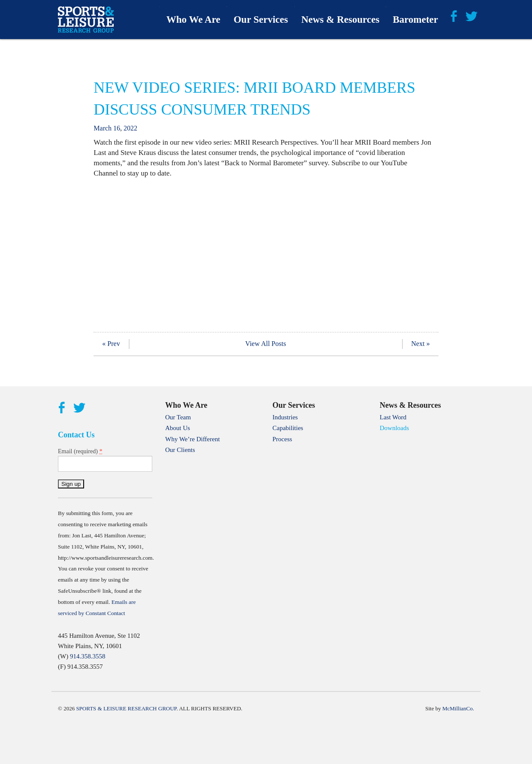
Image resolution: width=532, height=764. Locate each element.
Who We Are (193, 20)
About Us (178, 428)
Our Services (261, 20)
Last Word (393, 417)
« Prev (111, 344)
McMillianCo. (458, 708)
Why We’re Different (192, 439)
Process (282, 439)
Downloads (394, 428)
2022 (130, 128)
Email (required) (80, 451)
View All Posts (266, 344)
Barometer (415, 20)
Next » (421, 344)
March (103, 128)
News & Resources (340, 20)
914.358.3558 (88, 656)
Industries (285, 417)
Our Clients (180, 450)
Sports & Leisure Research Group (126, 708)
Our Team (178, 417)
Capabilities (288, 428)
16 (117, 128)
